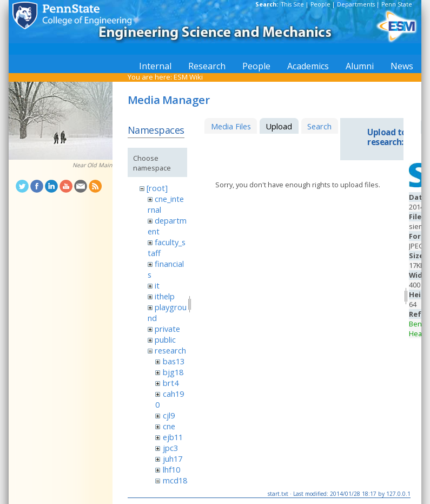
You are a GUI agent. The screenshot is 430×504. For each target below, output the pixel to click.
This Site (293, 4)
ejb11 (173, 437)
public (165, 339)
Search (319, 126)
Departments (356, 4)
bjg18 (173, 372)
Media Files (231, 126)
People (320, 4)
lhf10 (171, 469)
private (167, 329)
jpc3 (170, 448)
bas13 (174, 361)
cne (169, 426)
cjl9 (169, 415)
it (157, 285)
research (170, 350)
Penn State (397, 4)
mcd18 (175, 480)
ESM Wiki (188, 77)
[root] (157, 188)
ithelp (165, 296)
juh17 (173, 459)
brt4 (171, 383)
